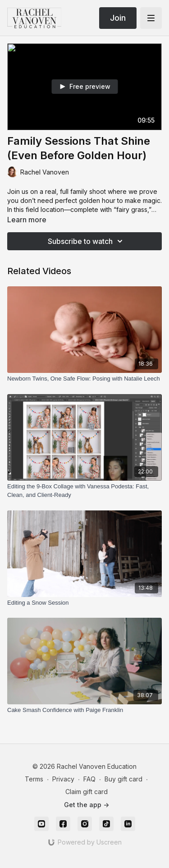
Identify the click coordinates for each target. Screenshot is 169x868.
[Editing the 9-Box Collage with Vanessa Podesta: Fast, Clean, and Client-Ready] (84, 491)
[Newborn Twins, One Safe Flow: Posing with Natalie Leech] (84, 379)
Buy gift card (123, 779)
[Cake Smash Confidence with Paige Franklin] (84, 710)
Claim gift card (87, 792)
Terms (34, 779)
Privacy (63, 779)
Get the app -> (87, 805)
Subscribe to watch (87, 241)
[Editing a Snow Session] (84, 603)
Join (118, 18)
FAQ (89, 779)
